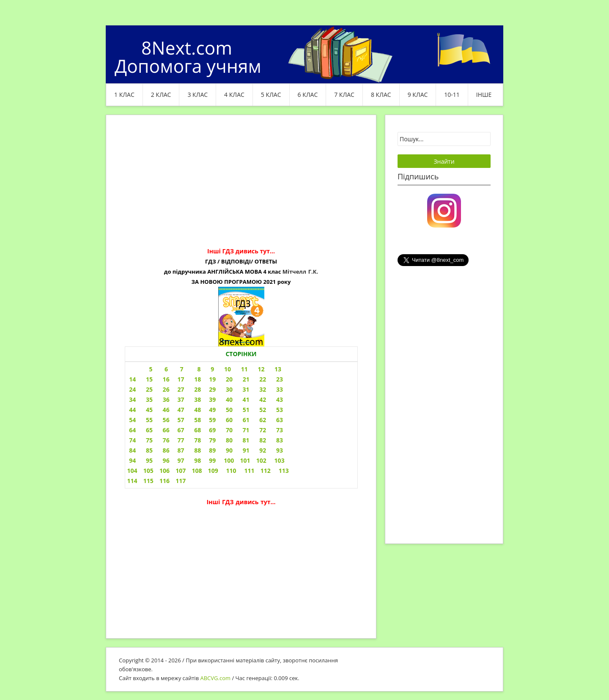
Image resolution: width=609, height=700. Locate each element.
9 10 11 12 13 (246, 369)
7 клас (344, 95)
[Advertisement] (241, 187)
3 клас (198, 95)
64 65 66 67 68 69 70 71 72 (197, 430)
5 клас (271, 95)
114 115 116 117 (157, 481)
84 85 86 (148, 450)
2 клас (161, 95)
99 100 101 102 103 (247, 460)
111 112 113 (267, 471)
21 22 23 (263, 379)
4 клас (234, 95)
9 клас (418, 95)
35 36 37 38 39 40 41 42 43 (214, 399)
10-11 (452, 95)
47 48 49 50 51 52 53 (230, 410)
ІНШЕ (484, 95)
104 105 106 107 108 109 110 (182, 471)
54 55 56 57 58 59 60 (180, 420)
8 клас (381, 95)
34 (132, 399)
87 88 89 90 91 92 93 (230, 450)
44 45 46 (148, 410)
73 (280, 430)
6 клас (308, 95)
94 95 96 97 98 (164, 460)
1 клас (124, 95)
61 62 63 (263, 420)
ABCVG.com (216, 678)
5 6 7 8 (175, 369)
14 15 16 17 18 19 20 (180, 379)
